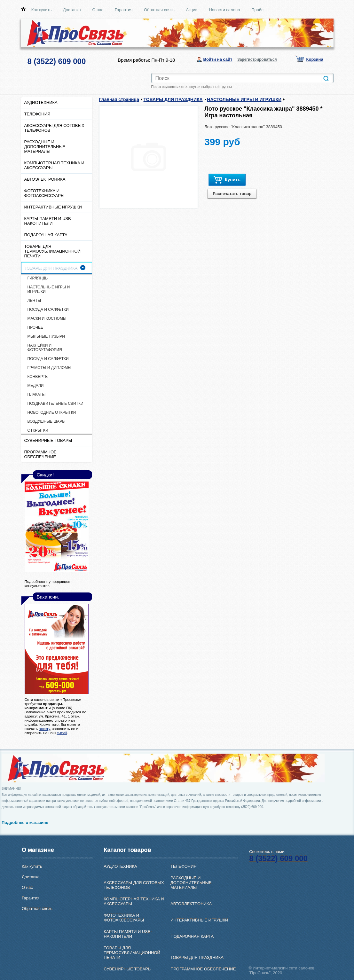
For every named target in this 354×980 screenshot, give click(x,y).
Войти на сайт (218, 59)
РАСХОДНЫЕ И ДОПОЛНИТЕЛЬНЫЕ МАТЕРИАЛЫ (45, 147)
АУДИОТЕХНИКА (41, 102)
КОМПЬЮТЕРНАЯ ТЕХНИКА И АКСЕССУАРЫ (54, 165)
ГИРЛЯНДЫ (38, 278)
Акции (192, 10)
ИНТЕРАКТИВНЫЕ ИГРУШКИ (53, 207)
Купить (227, 180)
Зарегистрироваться (257, 59)
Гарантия (124, 10)
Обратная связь (159, 10)
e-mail (62, 733)
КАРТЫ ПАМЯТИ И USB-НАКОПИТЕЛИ (48, 221)
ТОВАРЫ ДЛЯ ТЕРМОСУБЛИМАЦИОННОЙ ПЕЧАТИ (53, 251)
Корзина (315, 59)
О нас (98, 10)
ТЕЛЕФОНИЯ (37, 114)
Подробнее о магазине (25, 823)
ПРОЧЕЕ (35, 327)
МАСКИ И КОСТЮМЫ (47, 318)
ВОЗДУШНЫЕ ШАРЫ (47, 421)
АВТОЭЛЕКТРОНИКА (45, 179)
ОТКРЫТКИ (38, 430)
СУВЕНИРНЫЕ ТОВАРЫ (48, 440)
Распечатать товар (232, 194)
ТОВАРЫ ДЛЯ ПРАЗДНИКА (51, 268)
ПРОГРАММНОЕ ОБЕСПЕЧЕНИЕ (40, 454)
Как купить (41, 10)
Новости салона (224, 10)
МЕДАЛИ (36, 386)
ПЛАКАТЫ (37, 395)
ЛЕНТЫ (34, 301)
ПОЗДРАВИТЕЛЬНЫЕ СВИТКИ (55, 404)
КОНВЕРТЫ (38, 377)
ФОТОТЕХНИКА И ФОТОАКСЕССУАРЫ (44, 193)
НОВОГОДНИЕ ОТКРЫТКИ (52, 412)
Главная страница (119, 99)
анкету (44, 729)
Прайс (257, 10)
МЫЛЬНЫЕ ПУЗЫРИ (46, 336)
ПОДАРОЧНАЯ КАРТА (46, 235)
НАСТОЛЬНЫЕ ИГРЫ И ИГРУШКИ (49, 289)
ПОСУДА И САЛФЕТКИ (48, 310)
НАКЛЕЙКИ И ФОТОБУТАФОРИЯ (45, 348)
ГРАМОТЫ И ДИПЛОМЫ (49, 368)
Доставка (72, 10)
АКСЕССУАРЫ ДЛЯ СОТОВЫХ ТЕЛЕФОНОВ (54, 128)
